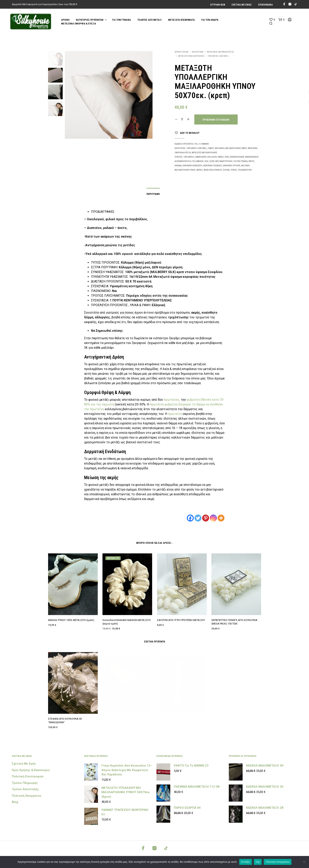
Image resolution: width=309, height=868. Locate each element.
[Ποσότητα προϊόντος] (182, 119)
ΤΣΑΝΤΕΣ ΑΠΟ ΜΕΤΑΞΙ (149, 20)
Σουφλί (226, 170)
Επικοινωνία (265, 5)
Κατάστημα (198, 52)
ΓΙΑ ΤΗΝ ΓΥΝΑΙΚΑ (121, 20)
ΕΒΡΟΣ (251, 161)
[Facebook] (190, 518)
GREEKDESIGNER (237, 157)
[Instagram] (213, 518)
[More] (221, 518)
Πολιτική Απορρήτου (27, 796)
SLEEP (212, 161)
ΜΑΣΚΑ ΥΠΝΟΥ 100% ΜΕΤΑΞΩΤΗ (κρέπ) (71, 619)
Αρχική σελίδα (181, 52)
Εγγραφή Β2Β (218, 5)
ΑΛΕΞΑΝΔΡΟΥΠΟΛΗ (224, 161)
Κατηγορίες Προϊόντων (90, 20)
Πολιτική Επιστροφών (28, 776)
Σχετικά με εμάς (242, 5)
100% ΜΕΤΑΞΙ (189, 157)
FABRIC (221, 157)
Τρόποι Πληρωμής (25, 783)
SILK (206, 161)
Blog (15, 802)
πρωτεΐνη (157, 404)
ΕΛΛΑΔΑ (178, 166)
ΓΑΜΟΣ (211, 148)
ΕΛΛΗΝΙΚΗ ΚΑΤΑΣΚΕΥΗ (192, 166)
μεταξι (200, 170)
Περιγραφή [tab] (153, 194)
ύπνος (234, 170)
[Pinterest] (206, 518)
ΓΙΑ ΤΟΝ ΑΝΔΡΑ (210, 20)
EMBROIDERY (201, 157)
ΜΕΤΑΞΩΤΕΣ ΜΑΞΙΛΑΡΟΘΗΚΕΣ (191, 56)
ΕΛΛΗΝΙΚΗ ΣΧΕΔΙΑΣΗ (213, 166)
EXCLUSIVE (212, 157)
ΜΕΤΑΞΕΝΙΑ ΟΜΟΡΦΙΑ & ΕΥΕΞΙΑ (79, 24)
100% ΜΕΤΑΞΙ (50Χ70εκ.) (218, 56)
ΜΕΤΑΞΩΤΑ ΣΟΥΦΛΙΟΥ (213, 170)
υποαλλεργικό (245, 170)
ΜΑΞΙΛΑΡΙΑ (220, 148)
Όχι (258, 862)
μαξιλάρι (245, 166)
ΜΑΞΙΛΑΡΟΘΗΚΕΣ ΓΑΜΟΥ (236, 148)
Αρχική (65, 20)
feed (227, 157)
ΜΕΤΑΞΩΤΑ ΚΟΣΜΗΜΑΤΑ (181, 20)
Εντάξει (246, 862)
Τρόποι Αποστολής (25, 789)
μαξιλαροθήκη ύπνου (185, 170)
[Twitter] (198, 518)
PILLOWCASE (198, 161)
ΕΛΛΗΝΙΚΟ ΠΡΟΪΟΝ (232, 166)
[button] (272, 20)
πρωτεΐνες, (172, 400)
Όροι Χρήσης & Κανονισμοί (31, 770)
